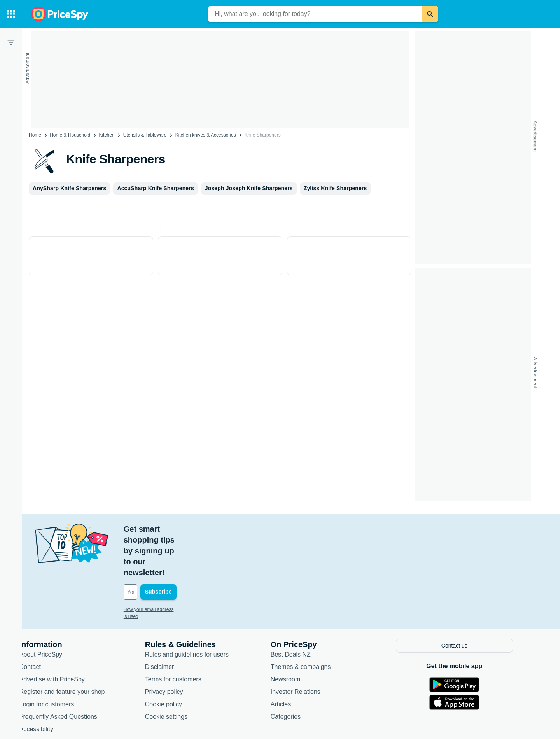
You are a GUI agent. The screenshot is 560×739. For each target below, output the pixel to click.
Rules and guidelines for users (201, 610)
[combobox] (315, 14)
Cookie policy (178, 659)
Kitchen (107, 135)
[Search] (430, 14)
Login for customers (61, 659)
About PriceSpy (55, 610)
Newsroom (299, 635)
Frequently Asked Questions (72, 672)
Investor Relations (310, 647)
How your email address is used (171, 566)
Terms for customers (187, 635)
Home (35, 135)
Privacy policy (178, 647)
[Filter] (11, 42)
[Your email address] (190, 548)
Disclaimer (174, 622)
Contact (44, 622)
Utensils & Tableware (145, 135)
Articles (295, 659)
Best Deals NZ (305, 610)
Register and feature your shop (76, 647)
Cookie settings (180, 672)
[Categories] (11, 14)
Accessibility (50, 684)
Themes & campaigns (315, 622)
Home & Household (70, 135)
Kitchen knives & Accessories (206, 135)
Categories (300, 672)
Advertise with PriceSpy (66, 635)
